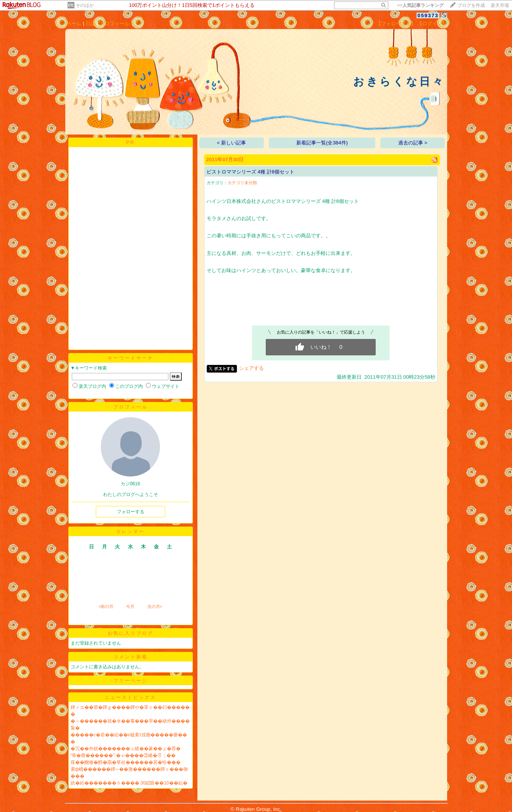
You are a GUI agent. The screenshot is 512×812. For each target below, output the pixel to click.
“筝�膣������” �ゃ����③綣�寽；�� (123, 755)
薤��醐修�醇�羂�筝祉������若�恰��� (126, 762)
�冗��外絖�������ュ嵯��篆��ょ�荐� (126, 749)
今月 (130, 606)
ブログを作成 (471, 5)
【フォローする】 (396, 24)
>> (420, 5)
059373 (428, 15)
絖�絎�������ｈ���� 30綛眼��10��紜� (129, 783)
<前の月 (106, 606)
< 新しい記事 (232, 143)
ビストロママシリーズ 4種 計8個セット (250, 172)
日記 (90, 24)
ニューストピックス (130, 697)
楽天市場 (500, 5)
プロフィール (115, 24)
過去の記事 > (413, 143)
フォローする (131, 512)
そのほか (85, 5)
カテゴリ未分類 (242, 183)
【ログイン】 (432, 24)
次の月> (155, 606)
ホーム (74, 24)
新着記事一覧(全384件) (322, 143)
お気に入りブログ (131, 633)
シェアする (251, 368)
